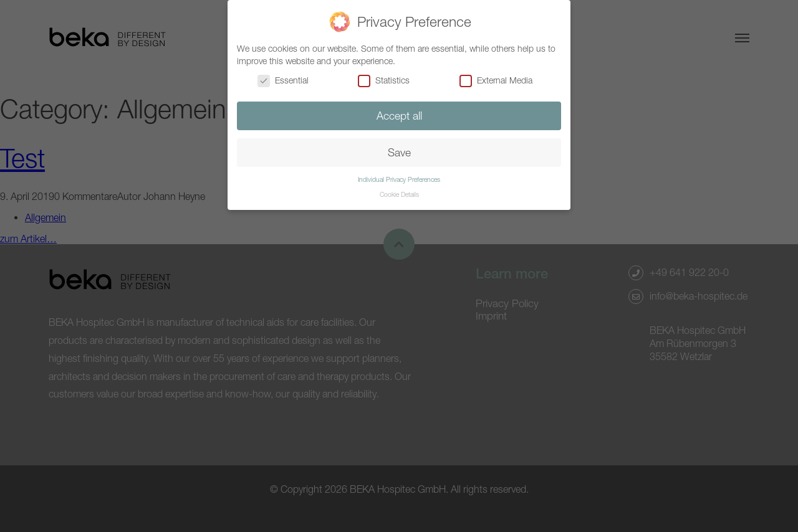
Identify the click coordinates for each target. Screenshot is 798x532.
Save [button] (399, 152)
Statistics (384, 80)
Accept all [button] (399, 116)
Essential (283, 80)
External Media (496, 80)
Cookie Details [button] (399, 194)
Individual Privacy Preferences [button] (399, 179)
